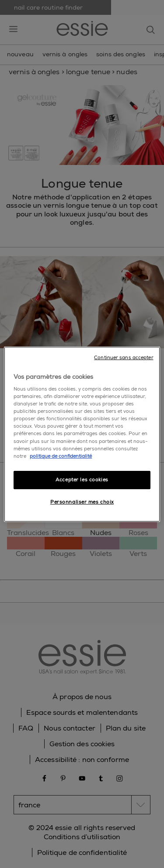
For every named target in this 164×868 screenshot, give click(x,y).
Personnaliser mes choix (82, 502)
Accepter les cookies (82, 480)
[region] (82, 434)
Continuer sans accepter (124, 357)
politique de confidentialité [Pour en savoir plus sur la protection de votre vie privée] (61, 456)
